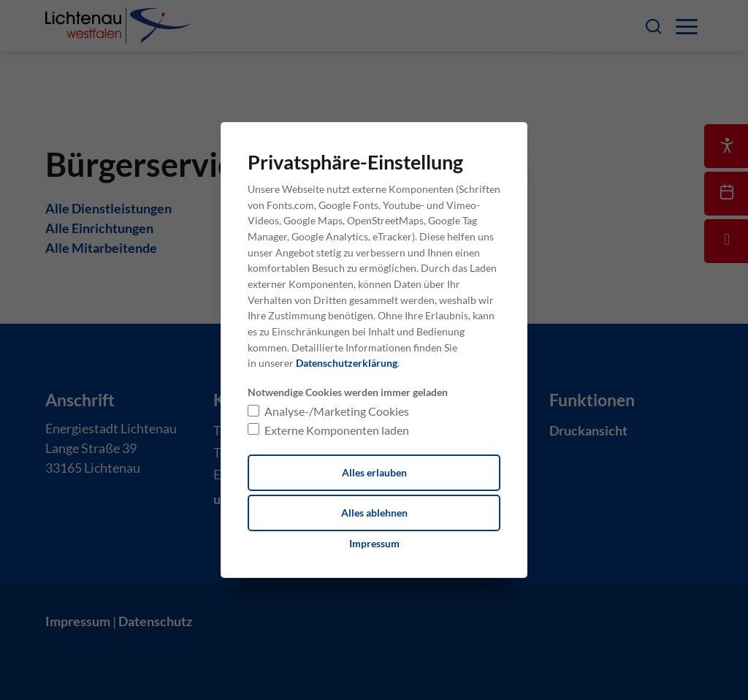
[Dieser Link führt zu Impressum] (374, 544)
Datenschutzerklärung (347, 363)
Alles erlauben (374, 472)
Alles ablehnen (374, 513)
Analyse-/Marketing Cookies (337, 411)
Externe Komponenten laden (337, 430)
